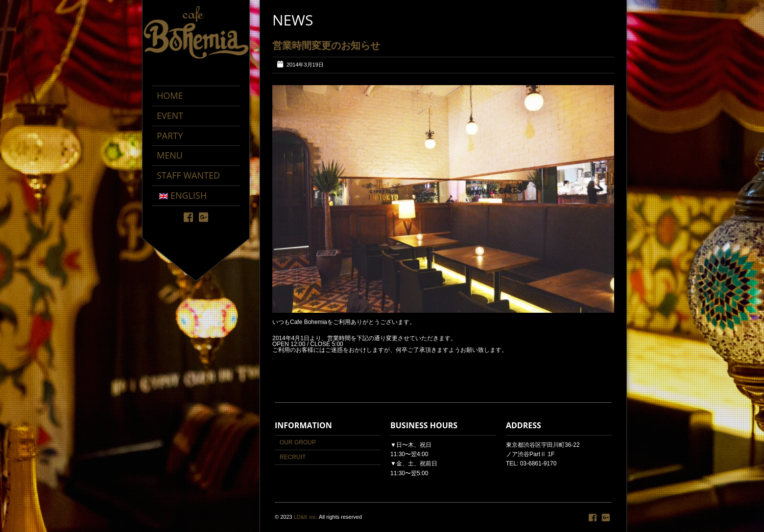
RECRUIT (293, 457)
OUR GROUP (298, 442)
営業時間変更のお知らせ (326, 45)
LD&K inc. (306, 517)
